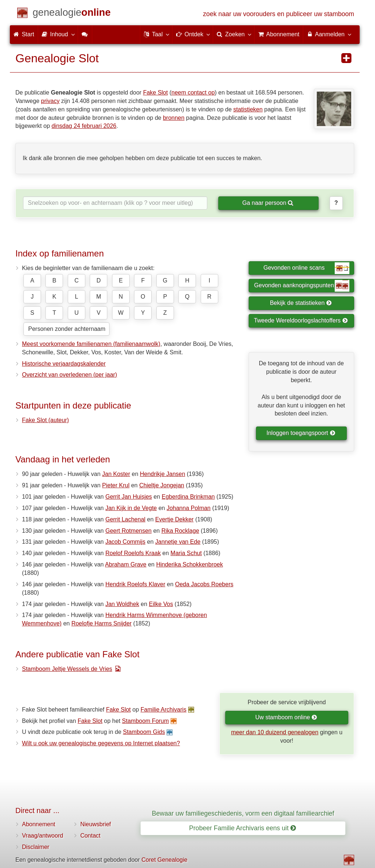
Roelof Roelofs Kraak (133, 553)
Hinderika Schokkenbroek (189, 564)
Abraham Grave (126, 564)
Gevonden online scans (306, 268)
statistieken (248, 109)
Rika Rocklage (180, 531)
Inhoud (58, 34)
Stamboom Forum (145, 721)
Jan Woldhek (122, 604)
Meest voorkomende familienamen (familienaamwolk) (91, 344)
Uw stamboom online (286, 717)
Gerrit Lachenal (125, 519)
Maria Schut (186, 553)
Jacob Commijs (125, 542)
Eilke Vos (161, 604)
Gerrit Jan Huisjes (129, 497)
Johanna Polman (189, 508)
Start (24, 34)
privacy (50, 101)
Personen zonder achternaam (67, 329)
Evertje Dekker (174, 519)
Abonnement (39, 824)
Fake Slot (156, 93)
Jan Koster (116, 474)
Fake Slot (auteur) (45, 420)
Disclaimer (36, 847)
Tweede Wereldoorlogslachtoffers (301, 320)
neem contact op (193, 93)
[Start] (72, 14)
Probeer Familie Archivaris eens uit (242, 828)
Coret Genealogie (164, 860)
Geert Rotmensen (129, 531)
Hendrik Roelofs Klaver (135, 584)
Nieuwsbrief (96, 824)
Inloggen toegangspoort (301, 433)
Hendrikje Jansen (163, 474)
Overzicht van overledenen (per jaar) (70, 375)
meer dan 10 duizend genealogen (275, 732)
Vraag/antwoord (42, 836)
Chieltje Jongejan (162, 485)
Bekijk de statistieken (301, 303)
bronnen (174, 118)
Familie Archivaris (164, 710)
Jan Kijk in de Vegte (131, 508)
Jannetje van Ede (178, 542)
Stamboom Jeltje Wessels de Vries (67, 669)
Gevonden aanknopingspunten (302, 286)
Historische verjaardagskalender (64, 364)
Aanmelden (329, 34)
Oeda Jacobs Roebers (204, 584)
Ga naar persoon (268, 203)
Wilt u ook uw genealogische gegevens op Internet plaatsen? (101, 743)
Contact (90, 836)
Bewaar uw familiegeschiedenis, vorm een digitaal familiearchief (243, 813)
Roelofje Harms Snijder (102, 623)
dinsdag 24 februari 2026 (84, 126)
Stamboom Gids (144, 732)
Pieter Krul (116, 485)
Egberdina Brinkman (188, 497)
